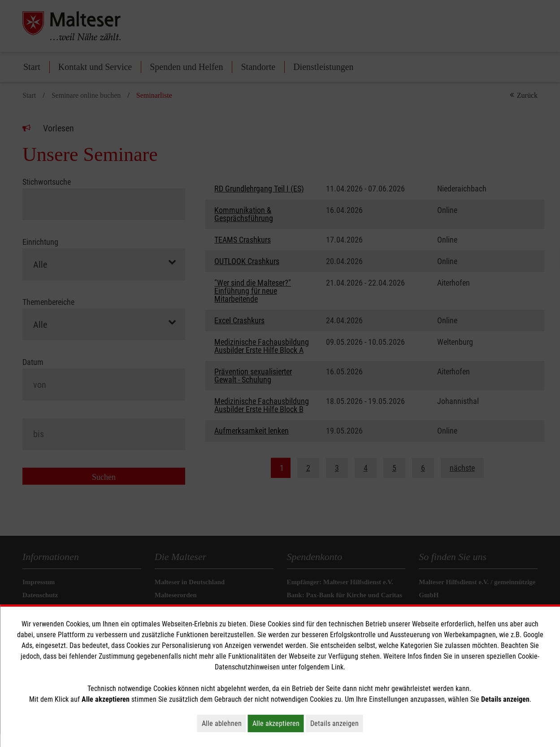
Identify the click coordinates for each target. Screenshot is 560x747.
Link (337, 667)
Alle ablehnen (224, 723)
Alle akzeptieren (278, 723)
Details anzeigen (337, 723)
